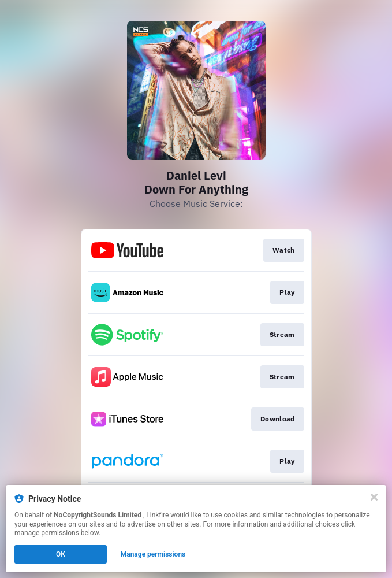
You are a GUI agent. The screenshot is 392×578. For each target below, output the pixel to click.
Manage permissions (153, 554)
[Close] (374, 497)
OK (61, 554)
